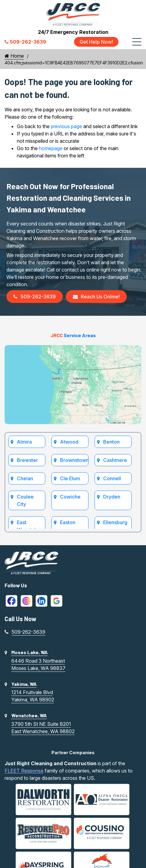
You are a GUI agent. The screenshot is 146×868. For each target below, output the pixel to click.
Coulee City (25, 500)
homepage (51, 148)
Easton (68, 522)
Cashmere (115, 460)
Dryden (112, 497)
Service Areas (73, 335)
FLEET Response (24, 771)
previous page (66, 126)
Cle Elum (70, 478)
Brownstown (74, 460)
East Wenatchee (30, 526)
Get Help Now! (96, 42)
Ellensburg (115, 522)
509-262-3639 (35, 297)
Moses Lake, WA (30, 652)
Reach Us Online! (96, 297)
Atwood (69, 442)
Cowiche (70, 497)
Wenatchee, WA (29, 715)
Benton (111, 442)
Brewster (27, 460)
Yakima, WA (24, 684)
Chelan (25, 478)
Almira (24, 442)
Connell (112, 478)
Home (14, 56)
